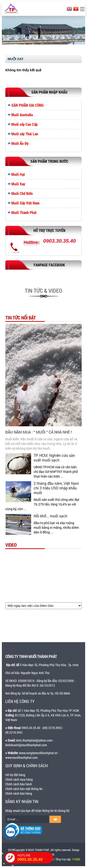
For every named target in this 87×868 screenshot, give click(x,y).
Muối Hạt (18, 174)
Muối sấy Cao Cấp (24, 124)
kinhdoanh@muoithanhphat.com (26, 745)
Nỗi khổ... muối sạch (50, 516)
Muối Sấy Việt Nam (25, 203)
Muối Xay (18, 184)
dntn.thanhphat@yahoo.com (34, 740)
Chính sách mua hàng (19, 779)
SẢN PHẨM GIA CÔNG (27, 105)
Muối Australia (22, 115)
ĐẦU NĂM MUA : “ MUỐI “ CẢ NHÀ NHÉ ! (39, 432)
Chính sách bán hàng (19, 793)
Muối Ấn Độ (20, 143)
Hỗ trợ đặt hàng (15, 775)
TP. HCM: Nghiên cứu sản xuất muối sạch (54, 458)
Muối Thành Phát (24, 213)
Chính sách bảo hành (19, 784)
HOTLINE (35, 858)
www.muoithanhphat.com (21, 758)
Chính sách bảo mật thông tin (24, 789)
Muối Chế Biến (22, 193)
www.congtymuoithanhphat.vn (38, 753)
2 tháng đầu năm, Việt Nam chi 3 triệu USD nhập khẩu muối (56, 488)
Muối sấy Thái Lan (25, 134)
